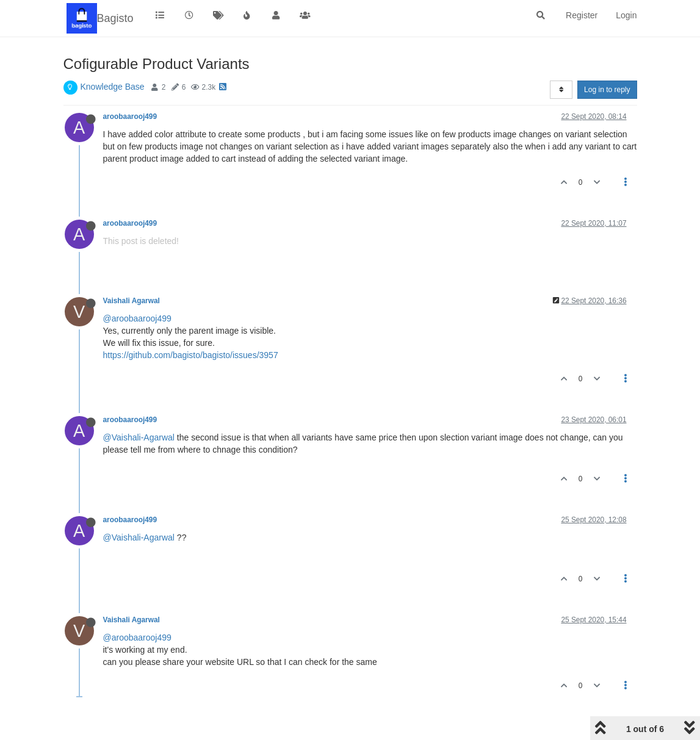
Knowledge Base (113, 87)
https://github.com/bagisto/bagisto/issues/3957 (191, 355)
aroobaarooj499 (130, 117)
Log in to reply (607, 90)
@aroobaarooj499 (137, 318)
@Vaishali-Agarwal (139, 437)
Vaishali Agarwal (132, 301)
